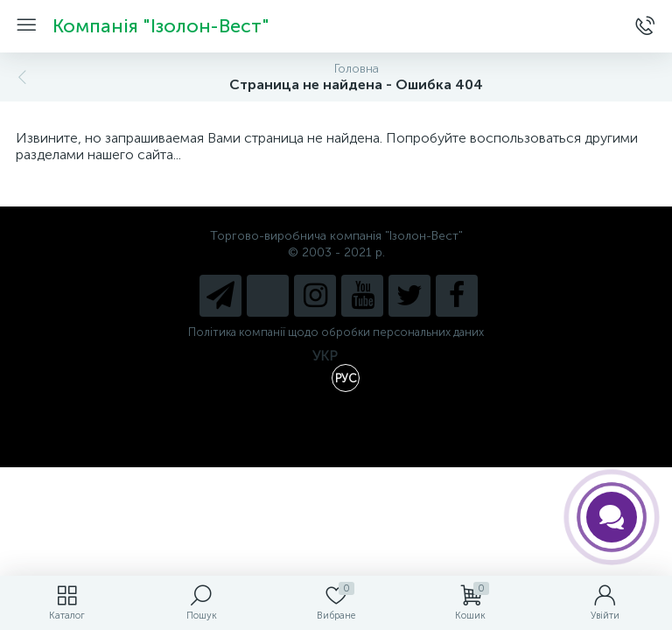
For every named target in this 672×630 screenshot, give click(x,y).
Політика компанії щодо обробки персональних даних (336, 332)
